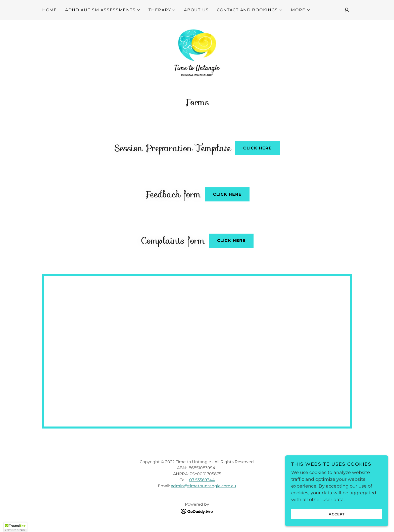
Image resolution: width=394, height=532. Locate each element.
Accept (338, 514)
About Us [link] (196, 10)
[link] (197, 54)
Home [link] (50, 10)
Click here (257, 152)
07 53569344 (202, 484)
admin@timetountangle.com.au (204, 490)
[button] (103, 10)
